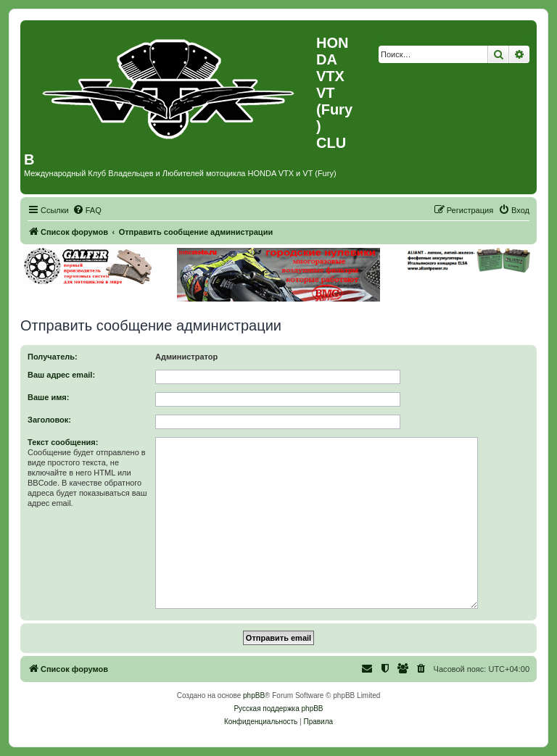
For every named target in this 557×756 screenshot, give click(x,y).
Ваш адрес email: (61, 375)
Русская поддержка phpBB (278, 709)
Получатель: (53, 357)
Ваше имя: (48, 397)
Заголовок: (49, 420)
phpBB (254, 695)
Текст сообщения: (63, 442)
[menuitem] (87, 210)
